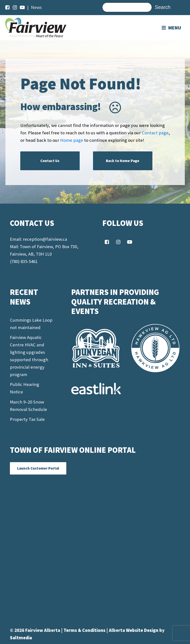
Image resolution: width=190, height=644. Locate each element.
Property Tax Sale (27, 419)
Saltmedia (21, 638)
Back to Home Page (123, 161)
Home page (72, 140)
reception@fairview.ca (45, 239)
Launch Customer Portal (38, 468)
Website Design (143, 630)
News (36, 7)
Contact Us (50, 161)
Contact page (155, 133)
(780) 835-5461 (24, 261)
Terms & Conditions (85, 630)
